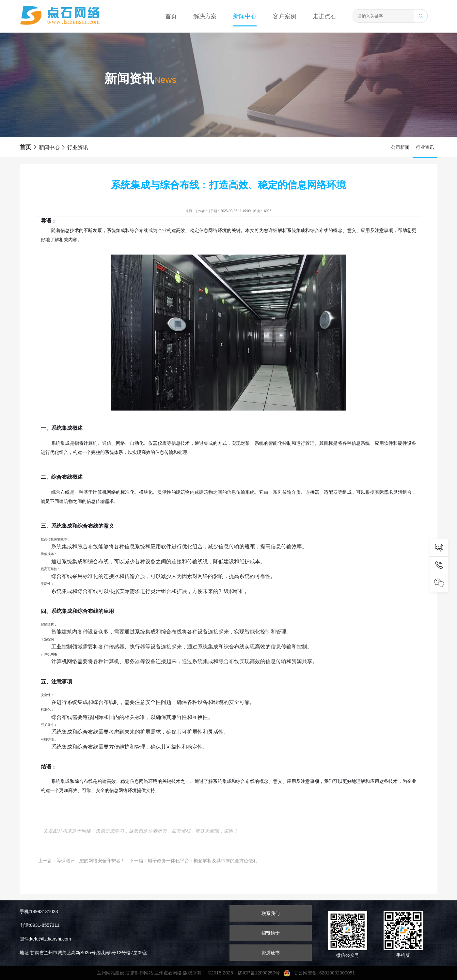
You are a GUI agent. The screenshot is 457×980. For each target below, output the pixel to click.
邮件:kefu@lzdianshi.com (45, 939)
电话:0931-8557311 (39, 925)
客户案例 (285, 16)
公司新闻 (400, 147)
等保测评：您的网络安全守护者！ (91, 861)
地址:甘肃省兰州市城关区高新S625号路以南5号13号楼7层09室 (83, 953)
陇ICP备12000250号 (261, 973)
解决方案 (205, 16)
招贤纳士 (271, 933)
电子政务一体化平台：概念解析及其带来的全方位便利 (203, 861)
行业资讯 (74, 147)
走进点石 (324, 16)
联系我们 (271, 913)
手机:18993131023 (39, 911)
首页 (171, 16)
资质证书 (271, 953)
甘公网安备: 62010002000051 (322, 973)
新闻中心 (245, 16)
